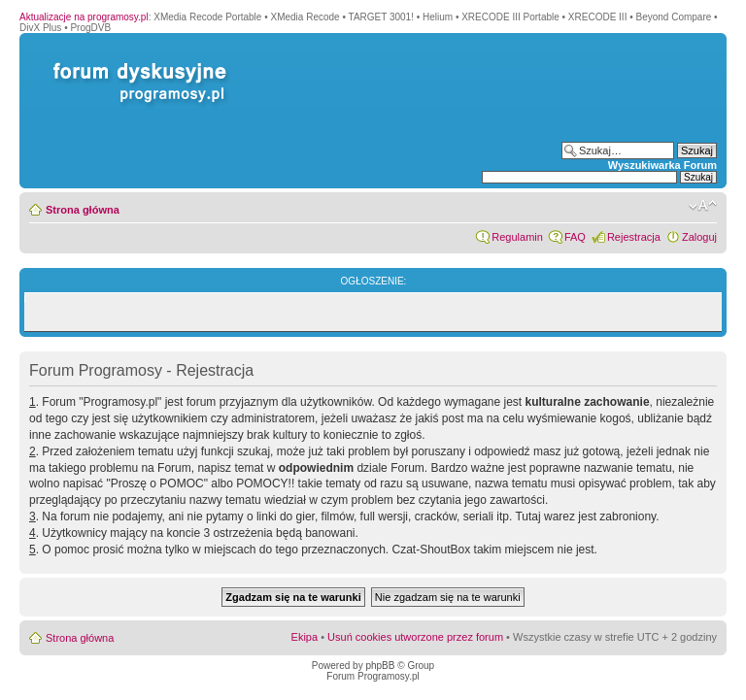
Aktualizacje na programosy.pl (84, 17)
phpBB (380, 666)
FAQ (575, 237)
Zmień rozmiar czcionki (703, 206)
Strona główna (83, 210)
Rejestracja (634, 237)
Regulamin (517, 237)
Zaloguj (699, 237)
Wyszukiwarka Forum (662, 165)
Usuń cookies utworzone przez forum (415, 637)
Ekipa (305, 637)
